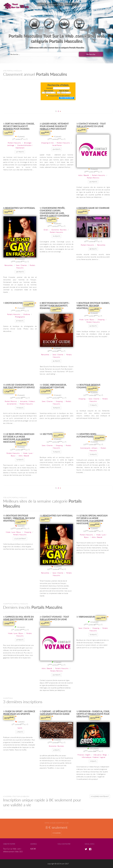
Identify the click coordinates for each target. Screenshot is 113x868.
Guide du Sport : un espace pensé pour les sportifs (19, 712)
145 (8, 133)
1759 (45, 391)
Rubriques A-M (55, 4)
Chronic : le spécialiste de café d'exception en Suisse (55, 712)
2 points (20, 732)
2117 (58, 435)
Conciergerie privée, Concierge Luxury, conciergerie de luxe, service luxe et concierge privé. (54, 213)
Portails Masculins (14, 143)
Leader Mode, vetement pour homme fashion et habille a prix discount (54, 126)
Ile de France (57, 145)
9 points (93, 761)
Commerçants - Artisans (89, 448)
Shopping (101, 319)
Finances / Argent (84, 755)
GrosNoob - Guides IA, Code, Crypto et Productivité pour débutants (93, 714)
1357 (94, 309)
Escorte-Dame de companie (94, 208)
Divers (46, 230)
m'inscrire (57, 833)
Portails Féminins (93, 178)
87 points (20, 321)
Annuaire (41, 4)
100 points (20, 272)
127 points (20, 152)
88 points (93, 249)
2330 (99, 438)
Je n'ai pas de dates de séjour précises (59, 96)
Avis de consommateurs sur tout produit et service (19, 386)
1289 (56, 309)
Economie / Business (59, 230)
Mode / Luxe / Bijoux (87, 319)
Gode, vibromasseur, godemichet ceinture (53, 386)
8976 (95, 718)
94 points (56, 236)
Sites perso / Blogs (100, 755)
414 (82, 130)
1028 (82, 212)
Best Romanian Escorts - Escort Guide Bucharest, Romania (55, 305)
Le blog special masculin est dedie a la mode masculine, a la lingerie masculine (19, 438)
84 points (56, 361)
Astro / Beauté (84, 175)
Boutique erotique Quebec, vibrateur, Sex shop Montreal (93, 305)
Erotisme (27, 314)
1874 (92, 389)
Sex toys (47, 434)
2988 (9, 623)
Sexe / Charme (21, 265)
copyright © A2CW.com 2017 (58, 864)
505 (8, 212)
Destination (50, 88)
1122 (29, 304)
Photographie (20, 317)
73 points (93, 454)
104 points (56, 149)
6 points (56, 750)
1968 (21, 443)
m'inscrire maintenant (100, 796)
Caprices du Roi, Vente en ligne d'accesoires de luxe (18, 618)
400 (45, 133)
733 (52, 220)
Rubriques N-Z (70, 4)
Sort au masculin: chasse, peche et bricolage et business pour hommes (19, 126)
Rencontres (9, 265)
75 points (56, 452)
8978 (9, 718)
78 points (56, 408)
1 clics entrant (20, 539)
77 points (93, 405)
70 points (93, 635)
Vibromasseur (87, 617)
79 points (20, 408)
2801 (101, 618)
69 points (20, 640)
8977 (45, 718)
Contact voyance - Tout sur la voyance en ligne (91, 125)
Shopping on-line (47, 143)
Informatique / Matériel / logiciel (94, 757)
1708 (9, 391)
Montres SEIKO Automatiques (86, 435)
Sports (20, 728)
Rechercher (67, 98)
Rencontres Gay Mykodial (20, 208)
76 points (20, 460)
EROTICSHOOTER (14, 303)
